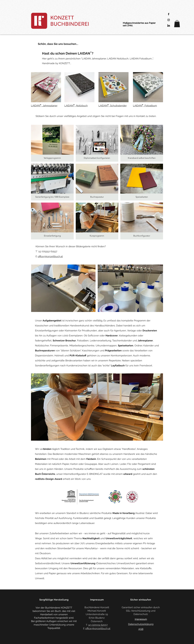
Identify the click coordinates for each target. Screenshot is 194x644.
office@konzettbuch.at (50, 256)
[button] (177, 24)
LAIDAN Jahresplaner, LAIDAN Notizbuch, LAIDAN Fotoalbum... (117, 59)
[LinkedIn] (169, 26)
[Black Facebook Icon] (169, 14)
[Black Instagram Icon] (169, 20)
